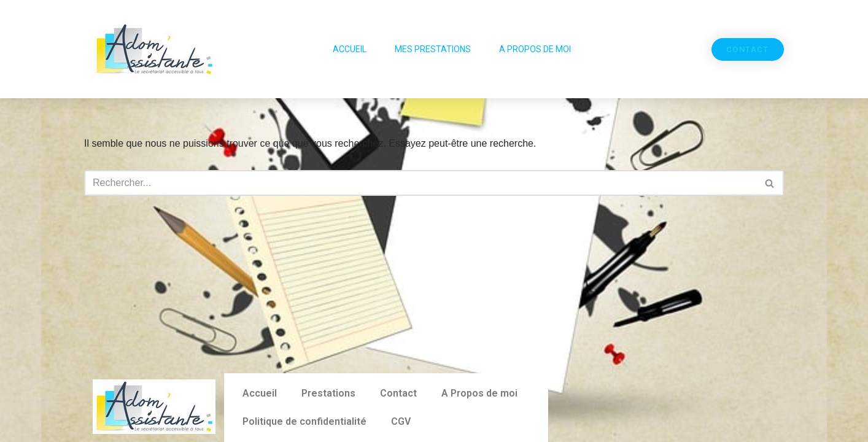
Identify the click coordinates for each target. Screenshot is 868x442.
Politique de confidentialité (304, 421)
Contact (398, 393)
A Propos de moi (535, 49)
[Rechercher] (420, 183)
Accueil (350, 49)
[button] (748, 49)
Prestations (328, 393)
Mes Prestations (433, 49)
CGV (401, 421)
